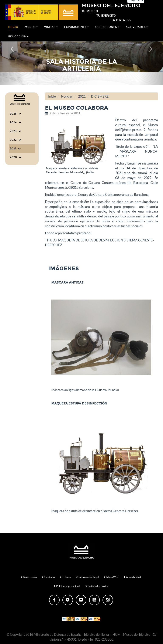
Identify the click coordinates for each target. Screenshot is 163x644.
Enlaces (65, 577)
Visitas (51, 30)
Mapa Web (111, 577)
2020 (16, 157)
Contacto (48, 577)
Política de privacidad (67, 586)
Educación (18, 40)
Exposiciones (77, 30)
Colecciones (107, 30)
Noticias (67, 96)
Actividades (137, 30)
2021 (15, 149)
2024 (15, 122)
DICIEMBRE (100, 96)
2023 (15, 131)
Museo (31, 30)
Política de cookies (97, 586)
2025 (15, 114)
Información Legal (87, 577)
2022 (15, 140)
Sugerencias (29, 577)
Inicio (13, 30)
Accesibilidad (132, 577)
